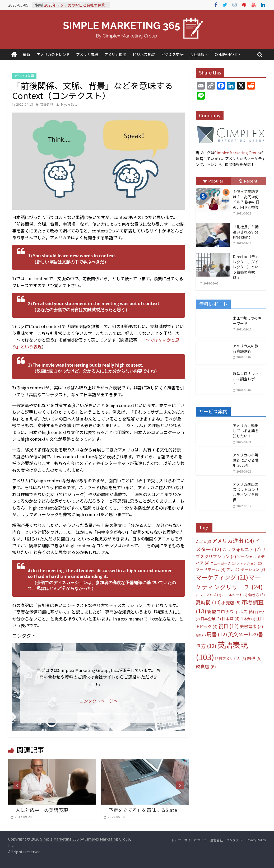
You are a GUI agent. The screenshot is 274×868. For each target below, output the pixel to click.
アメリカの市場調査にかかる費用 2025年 (246, 460)
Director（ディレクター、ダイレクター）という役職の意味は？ (246, 267)
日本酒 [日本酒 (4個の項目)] (231, 619)
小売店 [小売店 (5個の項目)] (231, 603)
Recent (248, 181)
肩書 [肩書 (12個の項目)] (217, 634)
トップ (176, 840)
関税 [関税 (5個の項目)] (254, 658)
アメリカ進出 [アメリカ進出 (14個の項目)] (233, 541)
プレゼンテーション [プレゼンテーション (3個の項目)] (246, 569)
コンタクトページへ (99, 701)
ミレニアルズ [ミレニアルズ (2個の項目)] (208, 595)
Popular (213, 181)
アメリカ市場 (87, 54)
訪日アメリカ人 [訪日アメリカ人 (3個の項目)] (230, 659)
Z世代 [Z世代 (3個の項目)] (203, 541)
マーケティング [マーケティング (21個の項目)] (222, 577)
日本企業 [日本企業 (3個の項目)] (211, 619)
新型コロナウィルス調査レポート (246, 379)
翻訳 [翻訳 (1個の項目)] (201, 635)
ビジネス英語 (172, 54)
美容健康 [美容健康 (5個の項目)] (251, 626)
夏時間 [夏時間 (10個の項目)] (208, 602)
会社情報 (197, 54)
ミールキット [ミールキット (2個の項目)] (235, 595)
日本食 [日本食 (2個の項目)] (248, 619)
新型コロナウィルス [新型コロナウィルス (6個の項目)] (231, 612)
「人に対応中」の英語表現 (39, 810)
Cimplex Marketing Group (237, 153)
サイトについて (196, 840)
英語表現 (47, 104)
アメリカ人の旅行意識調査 (246, 348)
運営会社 (216, 840)
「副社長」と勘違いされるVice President (246, 232)
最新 (27, 54)
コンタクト (234, 840)
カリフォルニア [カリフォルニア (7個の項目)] (242, 549)
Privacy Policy (256, 840)
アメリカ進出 (115, 54)
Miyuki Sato (69, 104)
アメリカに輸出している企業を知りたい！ (246, 431)
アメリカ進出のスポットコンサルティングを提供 (246, 492)
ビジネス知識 (144, 54)
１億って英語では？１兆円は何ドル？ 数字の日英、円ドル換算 (246, 199)
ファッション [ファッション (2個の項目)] (249, 563)
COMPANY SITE (228, 54)
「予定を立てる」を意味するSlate (140, 810)
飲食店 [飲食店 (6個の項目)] (206, 666)
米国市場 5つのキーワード (247, 321)
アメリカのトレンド (53, 54)
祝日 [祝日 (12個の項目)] (229, 626)
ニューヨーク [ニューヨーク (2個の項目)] (223, 563)
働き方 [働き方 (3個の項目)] (256, 595)
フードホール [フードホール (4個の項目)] (211, 569)
